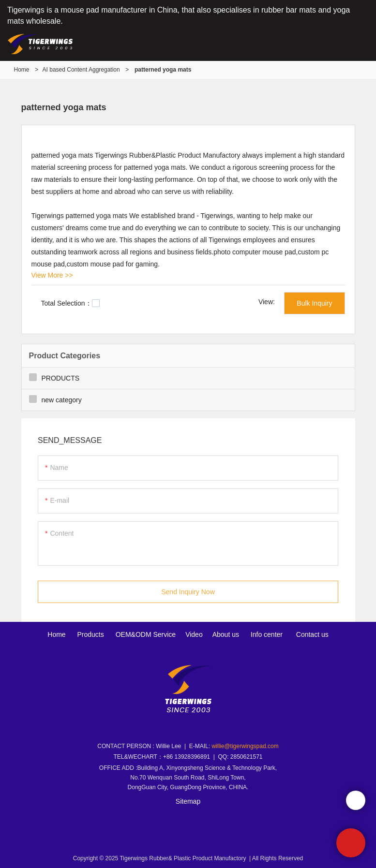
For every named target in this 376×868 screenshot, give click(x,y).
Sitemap (188, 801)
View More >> (52, 275)
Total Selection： (70, 303)
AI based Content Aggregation (81, 70)
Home (22, 70)
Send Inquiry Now (188, 595)
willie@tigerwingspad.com (245, 746)
